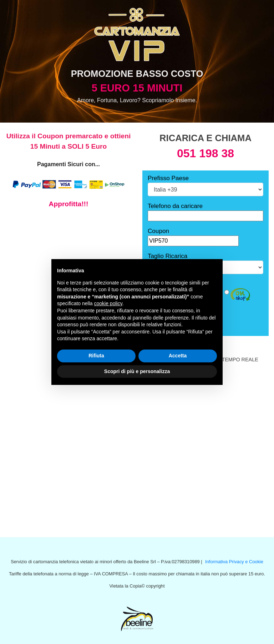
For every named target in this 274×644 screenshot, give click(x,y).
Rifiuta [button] (96, 356)
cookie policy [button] (108, 303)
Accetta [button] (178, 356)
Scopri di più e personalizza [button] (137, 371)
